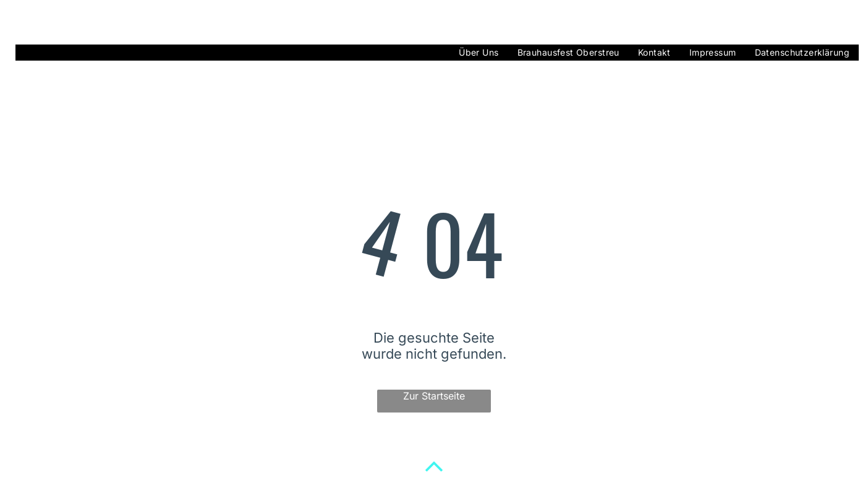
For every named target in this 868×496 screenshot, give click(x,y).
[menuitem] (479, 53)
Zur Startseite (434, 396)
